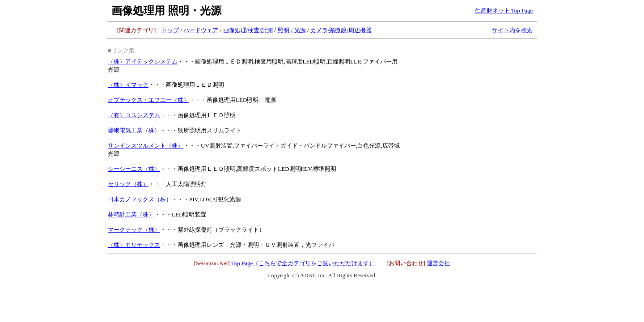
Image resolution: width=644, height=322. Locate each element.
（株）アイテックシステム (143, 61)
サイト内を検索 (512, 30)
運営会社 (438, 263)
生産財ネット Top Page (504, 11)
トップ (170, 30)
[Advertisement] (469, 99)
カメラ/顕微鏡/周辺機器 (341, 30)
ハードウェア (201, 30)
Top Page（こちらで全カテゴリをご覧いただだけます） (303, 263)
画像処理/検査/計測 (248, 30)
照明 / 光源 (292, 30)
